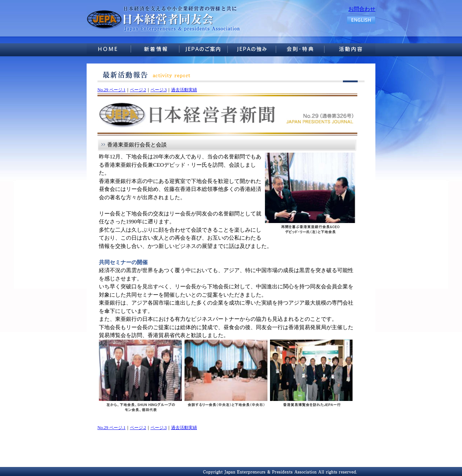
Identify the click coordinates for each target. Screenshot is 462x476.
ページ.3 (159, 90)
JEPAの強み (255, 49)
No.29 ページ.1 (112, 90)
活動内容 (303, 49)
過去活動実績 (184, 90)
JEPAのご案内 (207, 49)
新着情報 (159, 49)
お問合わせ (362, 9)
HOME (111, 49)
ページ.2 (138, 90)
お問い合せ (351, 49)
